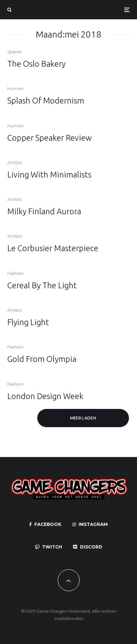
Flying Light (28, 322)
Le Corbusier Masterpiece (53, 248)
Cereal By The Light (42, 285)
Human (16, 88)
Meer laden (83, 418)
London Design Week (45, 396)
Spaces (14, 52)
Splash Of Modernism (46, 100)
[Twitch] (49, 547)
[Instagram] (90, 524)
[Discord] (88, 547)
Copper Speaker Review (50, 138)
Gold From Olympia (42, 359)
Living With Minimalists (49, 174)
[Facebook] (45, 524)
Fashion (16, 273)
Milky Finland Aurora (44, 211)
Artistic (15, 162)
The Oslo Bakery (36, 64)
